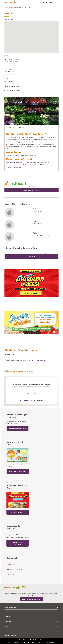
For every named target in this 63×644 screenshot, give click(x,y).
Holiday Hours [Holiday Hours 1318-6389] (11, 564)
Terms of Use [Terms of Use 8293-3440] (41, 642)
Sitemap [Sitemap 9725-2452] (9, 642)
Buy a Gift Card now (18, 471)
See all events (9, 355)
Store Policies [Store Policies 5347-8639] (10, 574)
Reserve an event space (18, 428)
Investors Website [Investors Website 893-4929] (11, 635)
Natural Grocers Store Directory (13, 8)
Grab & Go (26, 165)
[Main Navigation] (58, 3)
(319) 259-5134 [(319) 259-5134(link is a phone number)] (9, 81)
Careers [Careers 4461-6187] (7, 631)
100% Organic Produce (13, 162)
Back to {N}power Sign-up (31, 599)
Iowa (23, 8)
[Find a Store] (48, 3)
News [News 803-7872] (6, 626)
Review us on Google (10, 20)
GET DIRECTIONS (10, 74)
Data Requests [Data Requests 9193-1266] (24, 642)
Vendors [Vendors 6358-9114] (7, 617)
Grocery (32, 165)
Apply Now (31, 256)
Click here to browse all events (39, 360)
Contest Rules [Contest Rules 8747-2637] (32, 642)
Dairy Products (41, 162)
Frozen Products (18, 165)
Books (28, 162)
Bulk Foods (33, 162)
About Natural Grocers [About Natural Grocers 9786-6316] (11, 607)
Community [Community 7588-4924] (8, 621)
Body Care (22, 162)
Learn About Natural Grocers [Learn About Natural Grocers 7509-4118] (14, 569)
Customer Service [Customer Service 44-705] (10, 612)
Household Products (40, 165)
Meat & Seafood (16, 167)
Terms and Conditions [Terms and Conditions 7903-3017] (50, 642)
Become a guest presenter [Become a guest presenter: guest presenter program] (18, 543)
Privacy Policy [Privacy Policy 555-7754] (16, 642)
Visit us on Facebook (14, 91)
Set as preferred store (13, 87)
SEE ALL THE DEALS (18, 512)
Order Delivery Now (32, 190)
